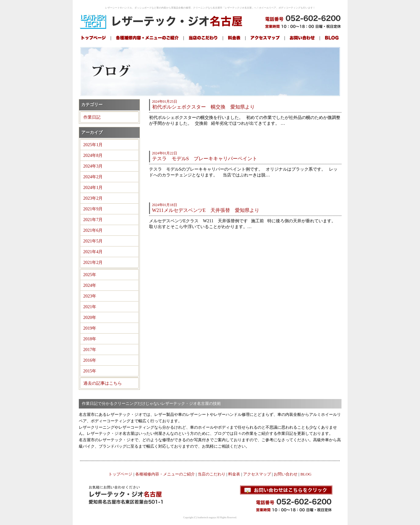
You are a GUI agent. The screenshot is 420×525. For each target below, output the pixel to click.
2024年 (90, 285)
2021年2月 (93, 262)
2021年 (90, 307)
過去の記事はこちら (103, 383)
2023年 (90, 296)
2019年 (90, 328)
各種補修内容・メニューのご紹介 (165, 474)
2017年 (90, 349)
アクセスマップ (257, 474)
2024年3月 (93, 166)
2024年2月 (93, 177)
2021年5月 (93, 241)
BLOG (306, 474)
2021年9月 (93, 209)
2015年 (90, 371)
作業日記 (92, 117)
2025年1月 (93, 145)
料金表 (234, 474)
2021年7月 (93, 220)
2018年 (90, 339)
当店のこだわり (212, 474)
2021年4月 (93, 252)
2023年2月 (93, 198)
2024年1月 (93, 187)
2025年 (90, 275)
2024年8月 (93, 155)
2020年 (90, 317)
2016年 (90, 360)
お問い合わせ (286, 474)
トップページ (120, 474)
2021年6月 (93, 230)
